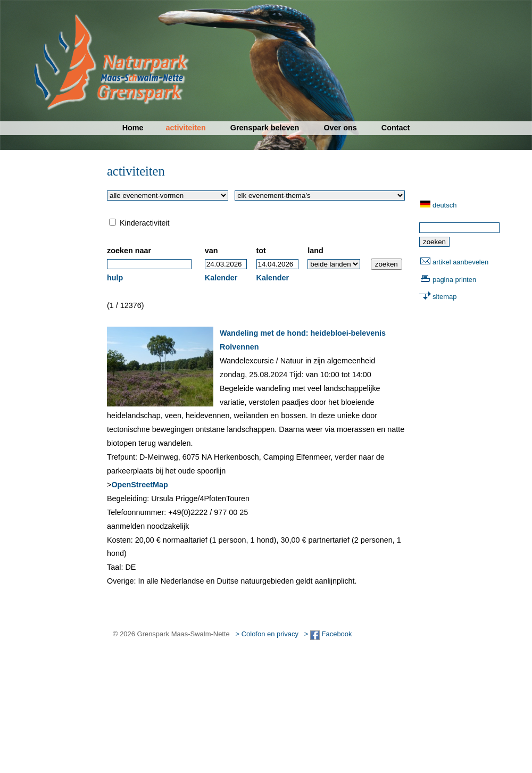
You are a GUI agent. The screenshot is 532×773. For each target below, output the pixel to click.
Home (133, 128)
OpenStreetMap (139, 485)
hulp (115, 278)
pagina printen (454, 280)
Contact (396, 128)
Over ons (340, 128)
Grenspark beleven (265, 128)
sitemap (444, 297)
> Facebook (328, 634)
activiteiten (186, 128)
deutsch (444, 205)
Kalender (221, 278)
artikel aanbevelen (460, 262)
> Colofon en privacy (267, 634)
